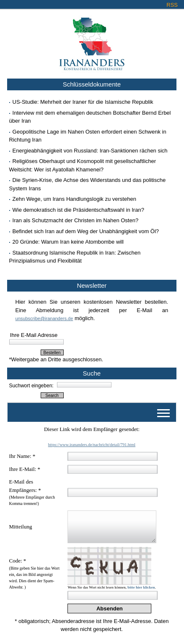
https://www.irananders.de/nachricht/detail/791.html (92, 445)
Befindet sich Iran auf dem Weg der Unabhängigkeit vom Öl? (86, 231)
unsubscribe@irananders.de (44, 318)
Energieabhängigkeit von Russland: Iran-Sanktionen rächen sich (90, 151)
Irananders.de (92, 41)
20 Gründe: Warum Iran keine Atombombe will (68, 242)
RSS (172, 5)
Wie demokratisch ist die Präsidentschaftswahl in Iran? (78, 210)
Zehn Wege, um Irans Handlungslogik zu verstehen (74, 199)
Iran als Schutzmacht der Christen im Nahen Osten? (76, 220)
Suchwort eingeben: (31, 386)
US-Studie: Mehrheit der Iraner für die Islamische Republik (83, 102)
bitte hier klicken (141, 587)
